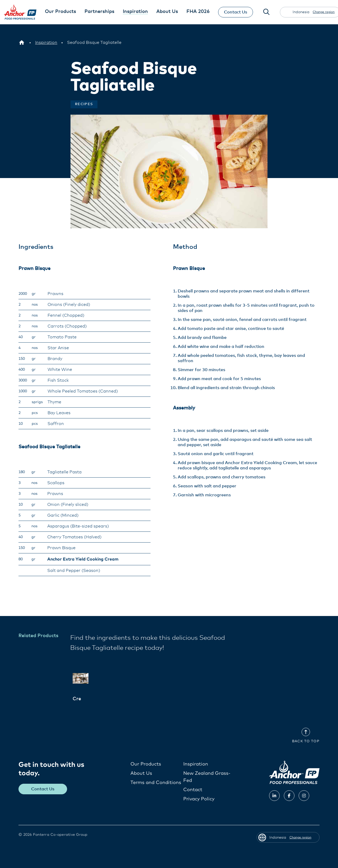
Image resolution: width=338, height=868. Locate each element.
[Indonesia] (22, 43)
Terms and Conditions (156, 783)
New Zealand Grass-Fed (207, 777)
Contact (193, 790)
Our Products (146, 764)
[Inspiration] (46, 43)
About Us (141, 773)
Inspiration (196, 764)
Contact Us (236, 12)
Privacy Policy (199, 799)
